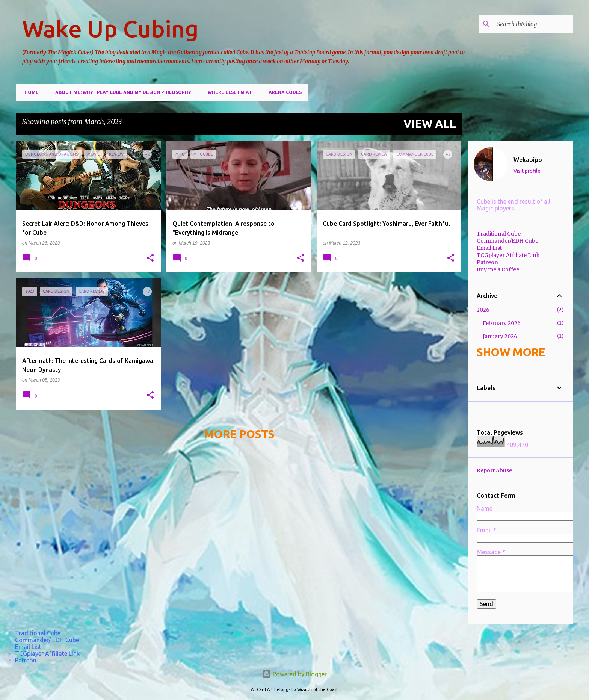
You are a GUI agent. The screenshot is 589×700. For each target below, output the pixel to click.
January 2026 (500, 336)
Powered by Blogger (294, 674)
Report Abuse (494, 470)
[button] (150, 259)
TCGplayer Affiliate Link (508, 255)
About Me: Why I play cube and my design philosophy (121, 92)
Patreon (487, 262)
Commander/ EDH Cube (47, 640)
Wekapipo (528, 160)
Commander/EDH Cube (507, 241)
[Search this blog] (533, 24)
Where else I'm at (228, 92)
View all (430, 124)
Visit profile (527, 171)
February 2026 (502, 323)
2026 (483, 310)
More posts (239, 434)
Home (29, 92)
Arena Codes (283, 92)
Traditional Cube (499, 234)
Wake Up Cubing (110, 29)
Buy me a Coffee (498, 269)
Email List (489, 248)
